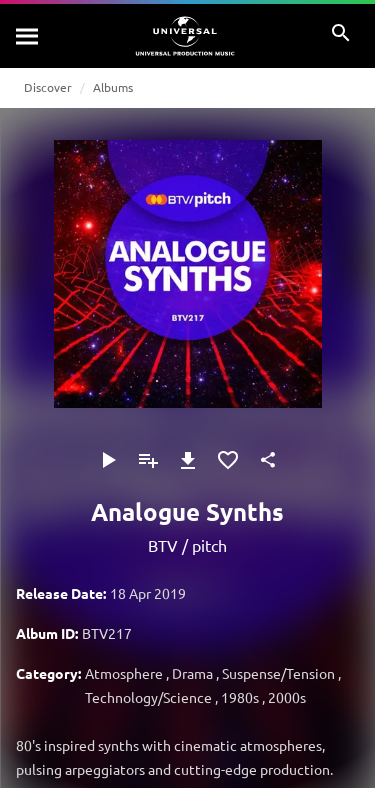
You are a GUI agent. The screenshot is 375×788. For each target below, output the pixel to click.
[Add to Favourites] (228, 460)
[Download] (188, 460)
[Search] (28, 36)
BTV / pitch (187, 545)
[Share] (268, 460)
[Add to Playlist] (148, 460)
